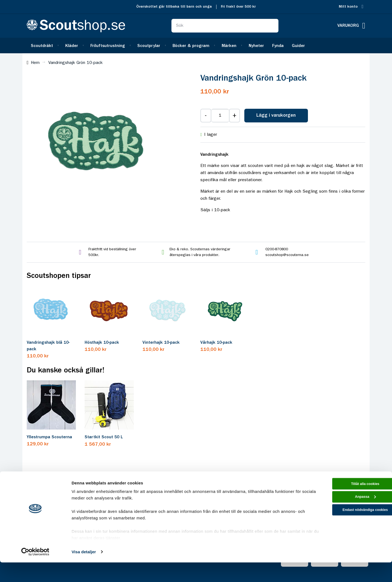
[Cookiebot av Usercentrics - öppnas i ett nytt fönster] (35, 571)
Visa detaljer (84, 571)
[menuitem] (44, 45)
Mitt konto (348, 7)
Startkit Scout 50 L (104, 437)
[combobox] (225, 26)
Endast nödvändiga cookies (346, 535)
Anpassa (347, 520)
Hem (35, 63)
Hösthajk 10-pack (102, 343)
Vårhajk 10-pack (216, 343)
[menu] (196, 45)
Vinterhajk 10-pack (161, 343)
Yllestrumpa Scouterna (49, 437)
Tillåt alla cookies (346, 504)
